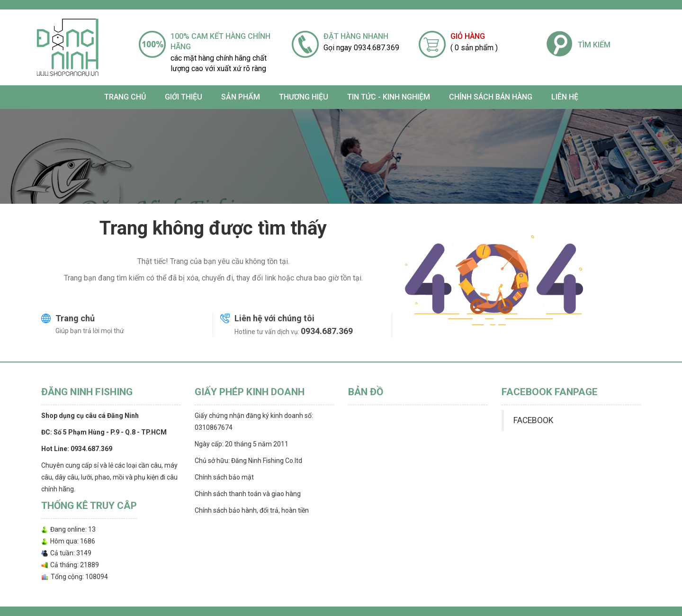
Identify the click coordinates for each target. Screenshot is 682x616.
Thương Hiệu (304, 97)
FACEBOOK (533, 420)
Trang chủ (125, 97)
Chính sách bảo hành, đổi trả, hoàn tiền (252, 510)
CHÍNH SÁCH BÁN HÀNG (491, 97)
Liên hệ (565, 97)
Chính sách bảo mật (224, 477)
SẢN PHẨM (241, 97)
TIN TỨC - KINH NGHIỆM (389, 97)
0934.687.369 (327, 331)
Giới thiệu (184, 97)
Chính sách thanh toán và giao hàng (248, 494)
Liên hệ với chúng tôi (274, 318)
